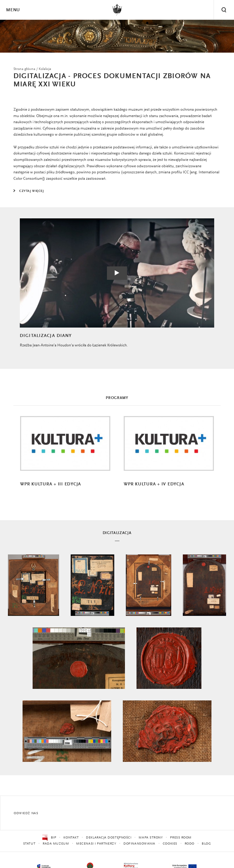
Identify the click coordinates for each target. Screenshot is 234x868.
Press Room (181, 838)
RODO (190, 844)
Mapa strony (151, 838)
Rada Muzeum (56, 844)
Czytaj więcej (31, 191)
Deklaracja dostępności (109, 838)
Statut (29, 844)
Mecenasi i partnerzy (96, 844)
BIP (49, 838)
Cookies (170, 844)
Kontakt (71, 838)
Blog (206, 844)
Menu (13, 10)
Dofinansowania (139, 844)
